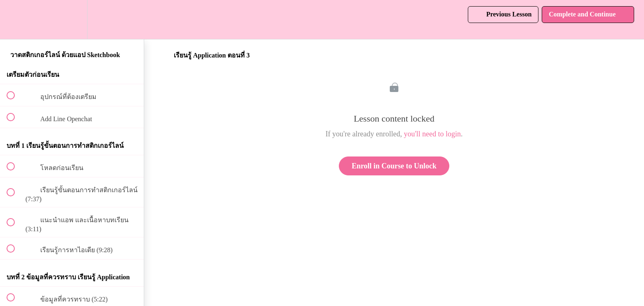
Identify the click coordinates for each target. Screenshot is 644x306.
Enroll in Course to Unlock (394, 166)
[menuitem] (72, 20)
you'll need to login (432, 134)
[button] (15, 20)
